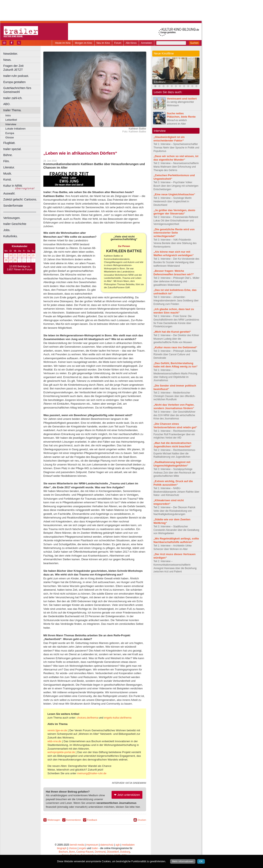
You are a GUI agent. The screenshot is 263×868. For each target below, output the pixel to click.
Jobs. (7, 230)
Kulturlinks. (10, 236)
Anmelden (146, 43)
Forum (118, 43)
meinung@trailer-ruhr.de (92, 773)
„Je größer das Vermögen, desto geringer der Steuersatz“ (174, 212)
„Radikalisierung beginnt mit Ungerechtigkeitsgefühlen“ (172, 464)
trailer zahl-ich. (13, 98)
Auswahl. (9, 193)
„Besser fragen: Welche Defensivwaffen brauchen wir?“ (174, 273)
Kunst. (7, 179)
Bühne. (8, 155)
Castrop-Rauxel (85, 852)
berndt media (77, 845)
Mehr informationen (183, 861)
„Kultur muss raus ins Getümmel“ (175, 347)
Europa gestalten (14, 82)
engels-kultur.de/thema (118, 718)
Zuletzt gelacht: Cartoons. (20, 199)
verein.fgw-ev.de (57, 730)
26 (6, 260)
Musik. (8, 174)
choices (73, 848)
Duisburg (125, 852)
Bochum (63, 852)
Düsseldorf (113, 852)
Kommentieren (74, 820)
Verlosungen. (12, 218)
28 (15, 260)
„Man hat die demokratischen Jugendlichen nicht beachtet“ (172, 445)
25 (33, 256)
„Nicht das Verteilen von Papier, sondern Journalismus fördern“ (174, 406)
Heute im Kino (63, 43)
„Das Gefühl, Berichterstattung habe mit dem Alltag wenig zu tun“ (176, 365)
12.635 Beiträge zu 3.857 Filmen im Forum (20, 268)
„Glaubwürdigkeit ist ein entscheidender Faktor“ (169, 139)
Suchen (194, 43)
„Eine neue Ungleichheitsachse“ (174, 194)
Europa (10, 133)
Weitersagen (54, 820)
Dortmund (100, 852)
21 (15, 256)
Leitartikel (11, 120)
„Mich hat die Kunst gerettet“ (172, 332)
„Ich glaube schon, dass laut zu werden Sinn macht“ (174, 311)
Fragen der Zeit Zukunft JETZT (22, 68)
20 (11, 256)
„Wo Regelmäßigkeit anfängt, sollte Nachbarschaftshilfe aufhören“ (176, 540)
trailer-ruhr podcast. (16, 76)
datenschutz (107, 845)
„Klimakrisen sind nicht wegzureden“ (169, 502)
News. (7, 60)
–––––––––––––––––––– (20, 212)
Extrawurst (160, 82)
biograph (62, 848)
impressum (92, 845)
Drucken (142, 820)
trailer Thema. (12, 110)
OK (201, 861)
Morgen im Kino (83, 43)
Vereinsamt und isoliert (182, 99)
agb (118, 845)
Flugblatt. (9, 143)
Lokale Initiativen (15, 129)
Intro (8, 115)
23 (24, 256)
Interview (11, 124)
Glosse (10, 137)
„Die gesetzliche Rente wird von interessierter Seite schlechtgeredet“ (174, 233)
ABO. (7, 104)
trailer (95, 848)
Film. (6, 161)
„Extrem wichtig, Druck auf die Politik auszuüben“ (173, 483)
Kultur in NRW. (13, 186)
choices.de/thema (87, 718)
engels (82, 848)
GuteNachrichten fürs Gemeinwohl (17, 90)
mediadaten (128, 845)
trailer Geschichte (15, 224)
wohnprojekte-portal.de (61, 752)
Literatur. (9, 167)
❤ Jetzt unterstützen (127, 795)
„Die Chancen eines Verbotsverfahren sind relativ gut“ (175, 426)
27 (11, 260)
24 (29, 256)
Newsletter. (11, 54)
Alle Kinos (131, 43)
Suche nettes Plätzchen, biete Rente (181, 115)
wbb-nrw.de (54, 741)
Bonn (72, 852)
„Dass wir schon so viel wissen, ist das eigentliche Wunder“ (176, 158)
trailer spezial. (12, 149)
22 (20, 256)
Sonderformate (13, 206)
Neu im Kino (103, 43)
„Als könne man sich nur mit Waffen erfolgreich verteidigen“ (174, 253)
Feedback (92, 820)
